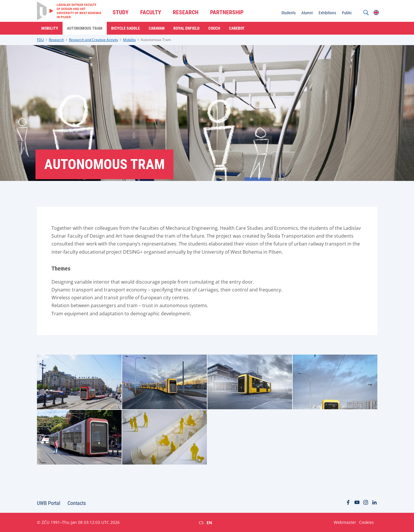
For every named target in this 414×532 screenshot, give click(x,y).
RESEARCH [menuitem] (186, 12)
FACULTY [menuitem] (151, 12)
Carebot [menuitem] (237, 28)
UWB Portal (49, 503)
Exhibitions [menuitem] (327, 13)
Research (56, 40)
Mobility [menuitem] (50, 28)
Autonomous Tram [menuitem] (85, 28)
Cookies (366, 522)
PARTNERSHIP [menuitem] (227, 12)
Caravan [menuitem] (157, 28)
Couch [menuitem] (214, 28)
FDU (40, 40)
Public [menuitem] (347, 13)
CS (201, 522)
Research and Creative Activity (94, 40)
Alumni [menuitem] (307, 13)
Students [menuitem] (288, 13)
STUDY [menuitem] (121, 12)
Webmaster (345, 522)
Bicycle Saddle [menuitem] (126, 28)
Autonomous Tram (156, 40)
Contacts (77, 503)
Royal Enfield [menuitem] (186, 28)
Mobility (129, 40)
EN (209, 522)
